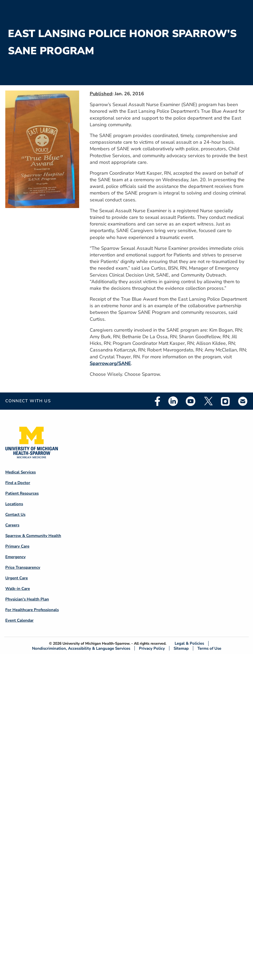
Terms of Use (209, 648)
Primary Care (17, 546)
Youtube (191, 401)
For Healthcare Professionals (32, 610)
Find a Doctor (18, 483)
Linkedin (173, 401)
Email (243, 401)
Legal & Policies (189, 643)
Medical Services (21, 472)
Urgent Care (17, 578)
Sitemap (181, 648)
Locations (14, 504)
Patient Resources (22, 493)
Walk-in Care (18, 589)
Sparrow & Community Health (33, 536)
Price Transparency (23, 567)
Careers (12, 525)
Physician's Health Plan (27, 599)
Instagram (225, 401)
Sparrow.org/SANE (110, 363)
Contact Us (15, 514)
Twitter (208, 401)
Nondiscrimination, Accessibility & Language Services (81, 648)
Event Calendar (19, 620)
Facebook (157, 401)
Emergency (15, 557)
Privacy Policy (152, 648)
